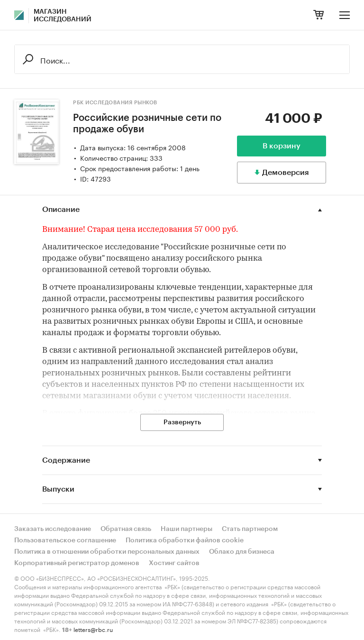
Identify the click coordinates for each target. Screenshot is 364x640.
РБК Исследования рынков (115, 103)
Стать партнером (250, 529)
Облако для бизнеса (242, 552)
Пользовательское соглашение (65, 540)
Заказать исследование (53, 529)
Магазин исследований (63, 16)
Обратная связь (126, 529)
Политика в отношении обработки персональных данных (107, 552)
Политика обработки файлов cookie (185, 540)
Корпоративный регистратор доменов (77, 563)
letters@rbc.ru (93, 629)
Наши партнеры (187, 529)
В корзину (282, 146)
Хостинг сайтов (174, 563)
